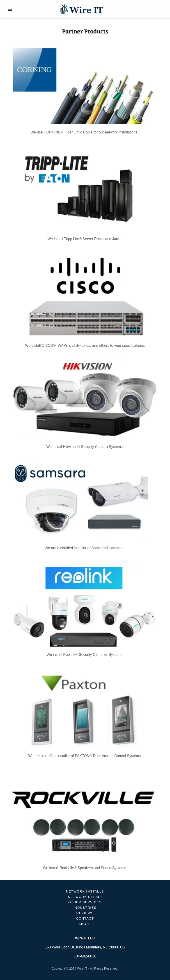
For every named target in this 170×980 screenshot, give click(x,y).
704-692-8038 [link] (85, 956)
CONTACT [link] (85, 918)
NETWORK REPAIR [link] (85, 897)
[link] (85, 9)
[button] (17, 9)
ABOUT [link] (85, 924)
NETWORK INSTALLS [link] (85, 891)
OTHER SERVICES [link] (85, 902)
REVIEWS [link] (85, 913)
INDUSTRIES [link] (85, 908)
